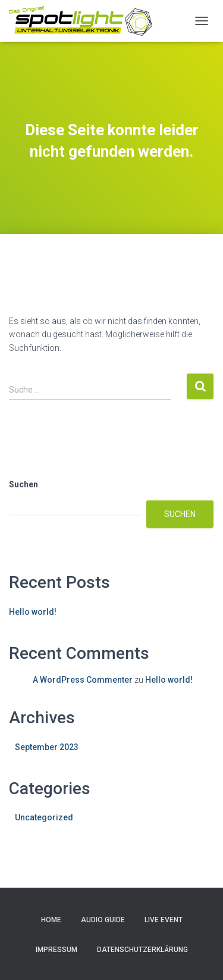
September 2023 (47, 747)
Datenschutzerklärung (142, 950)
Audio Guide (103, 920)
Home (51, 920)
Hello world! (33, 612)
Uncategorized (44, 817)
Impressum (56, 950)
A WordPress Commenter (83, 680)
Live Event (164, 920)
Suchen (23, 484)
